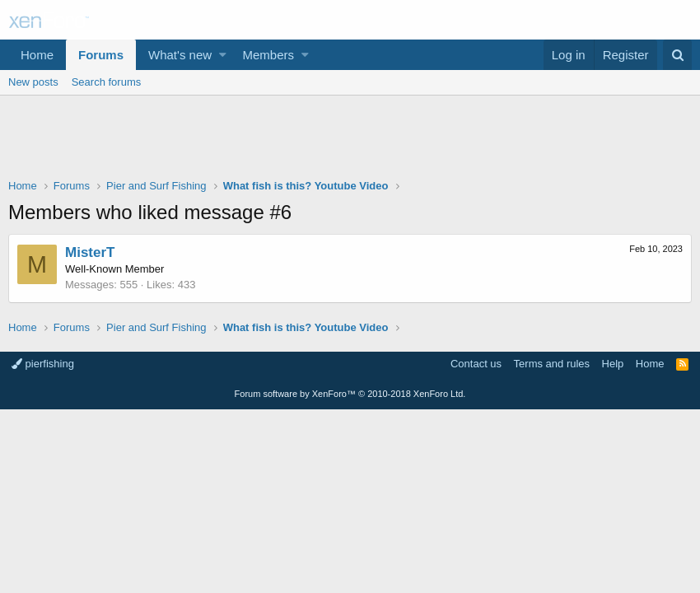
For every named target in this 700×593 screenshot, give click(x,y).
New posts (33, 82)
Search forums (107, 82)
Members (269, 55)
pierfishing (43, 364)
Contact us (476, 364)
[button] (223, 55)
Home (37, 55)
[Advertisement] (350, 141)
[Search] (677, 55)
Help (613, 364)
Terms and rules (552, 364)
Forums (101, 55)
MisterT (90, 252)
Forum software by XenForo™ (350, 394)
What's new (180, 55)
